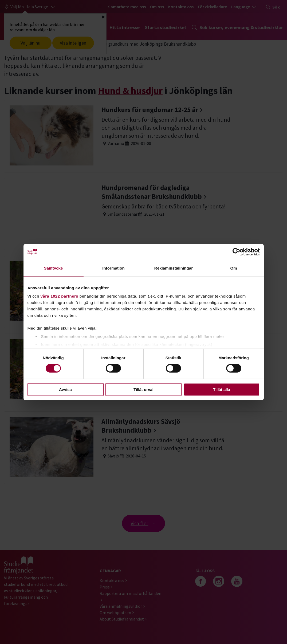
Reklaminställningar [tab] (174, 268)
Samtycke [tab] (54, 268)
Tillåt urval (143, 390)
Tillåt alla (222, 390)
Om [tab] (233, 268)
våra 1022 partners (60, 296)
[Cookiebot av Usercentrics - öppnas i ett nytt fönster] (236, 252)
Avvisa (65, 390)
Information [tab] (113, 268)
